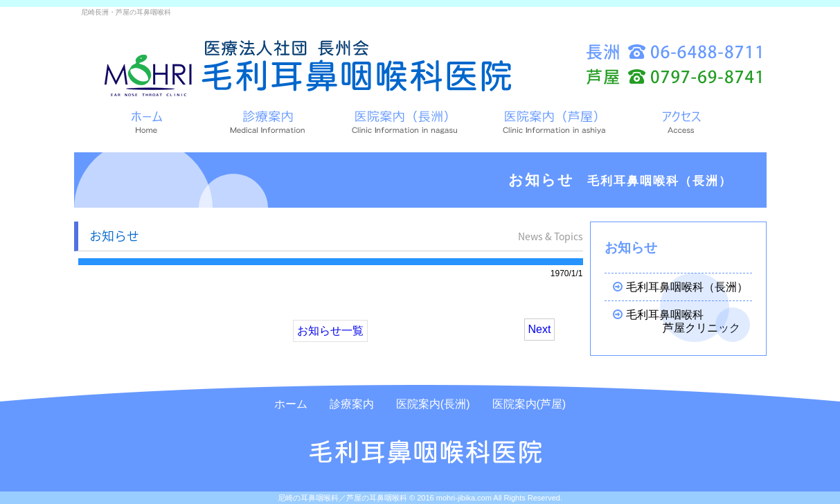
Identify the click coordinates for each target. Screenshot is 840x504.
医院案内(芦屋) (529, 404)
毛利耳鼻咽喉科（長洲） (675, 287)
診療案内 (352, 404)
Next (540, 329)
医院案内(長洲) (433, 404)
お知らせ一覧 (330, 331)
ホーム (291, 404)
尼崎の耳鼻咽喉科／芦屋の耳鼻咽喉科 (342, 498)
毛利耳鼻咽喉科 (677, 322)
